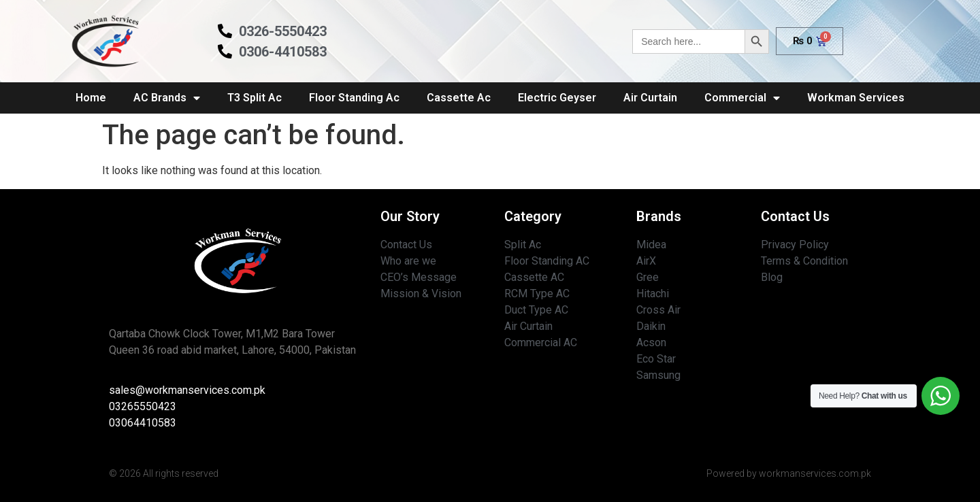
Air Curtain (650, 98)
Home (91, 98)
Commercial (742, 98)
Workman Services (856, 98)
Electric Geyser (557, 98)
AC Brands (167, 98)
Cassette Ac (459, 98)
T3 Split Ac (255, 98)
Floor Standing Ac (354, 98)
